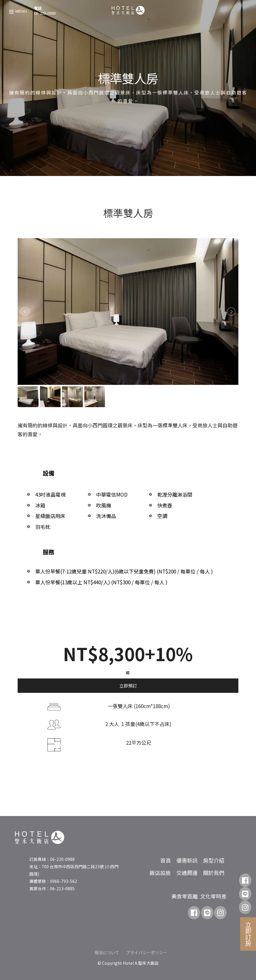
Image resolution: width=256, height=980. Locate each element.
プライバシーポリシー (147, 952)
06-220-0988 (45, 13)
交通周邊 (187, 873)
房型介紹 (214, 860)
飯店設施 (160, 873)
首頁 (165, 860)
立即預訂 (128, 686)
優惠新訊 (187, 860)
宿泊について (107, 952)
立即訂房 (248, 934)
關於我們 (214, 873)
